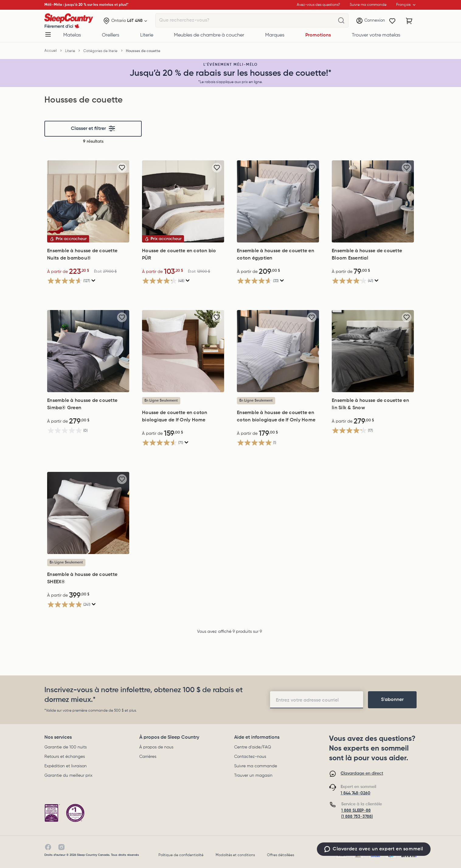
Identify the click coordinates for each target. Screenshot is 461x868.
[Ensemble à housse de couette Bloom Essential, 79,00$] (373, 201)
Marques (275, 35)
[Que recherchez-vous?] (341, 21)
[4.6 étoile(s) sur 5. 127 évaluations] (88, 281)
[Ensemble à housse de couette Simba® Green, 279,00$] (88, 351)
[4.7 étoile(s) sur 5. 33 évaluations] (278, 281)
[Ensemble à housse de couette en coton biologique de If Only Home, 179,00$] (278, 351)
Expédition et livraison (66, 766)
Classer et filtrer (93, 129)
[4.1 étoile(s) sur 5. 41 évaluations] (373, 281)
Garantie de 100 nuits (66, 747)
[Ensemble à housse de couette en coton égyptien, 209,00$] (278, 201)
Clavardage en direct (362, 773)
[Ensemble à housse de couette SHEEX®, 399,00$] (88, 513)
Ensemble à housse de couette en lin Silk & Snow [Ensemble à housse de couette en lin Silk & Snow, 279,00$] (370, 404)
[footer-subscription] (392, 700)
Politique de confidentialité (181, 855)
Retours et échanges (65, 757)
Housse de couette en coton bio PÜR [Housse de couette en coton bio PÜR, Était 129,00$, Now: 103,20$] (179, 255)
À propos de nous (156, 747)
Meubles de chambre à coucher (209, 35)
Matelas (72, 35)
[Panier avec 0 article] (409, 21)
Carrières (148, 757)
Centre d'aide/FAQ (253, 747)
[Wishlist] (392, 21)
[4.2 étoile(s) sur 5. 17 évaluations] (373, 430)
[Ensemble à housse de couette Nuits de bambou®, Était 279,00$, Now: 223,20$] (88, 201)
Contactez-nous (250, 757)
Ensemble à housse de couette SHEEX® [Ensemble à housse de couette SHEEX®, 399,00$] (82, 578)
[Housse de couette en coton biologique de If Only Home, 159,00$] (183, 351)
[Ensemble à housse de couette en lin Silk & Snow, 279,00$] (373, 351)
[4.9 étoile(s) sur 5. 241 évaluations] (88, 604)
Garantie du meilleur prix (68, 776)
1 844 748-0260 (355, 793)
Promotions (318, 35)
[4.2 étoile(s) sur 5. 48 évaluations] (183, 281)
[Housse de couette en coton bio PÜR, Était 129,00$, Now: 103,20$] (183, 201)
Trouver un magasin (253, 776)
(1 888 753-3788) (357, 817)
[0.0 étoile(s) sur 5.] (88, 430)
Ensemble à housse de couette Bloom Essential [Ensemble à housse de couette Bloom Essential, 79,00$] (367, 255)
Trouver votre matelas (376, 35)
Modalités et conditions (235, 855)
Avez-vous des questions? (318, 5)
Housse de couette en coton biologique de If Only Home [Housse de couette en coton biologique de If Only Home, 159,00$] (175, 417)
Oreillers (111, 35)
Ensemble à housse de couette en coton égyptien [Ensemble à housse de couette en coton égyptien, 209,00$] (276, 255)
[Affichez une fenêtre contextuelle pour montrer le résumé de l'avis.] (93, 281)
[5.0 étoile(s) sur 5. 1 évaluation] (278, 443)
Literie (147, 35)
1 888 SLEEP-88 (356, 810)
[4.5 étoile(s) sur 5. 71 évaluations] (183, 443)
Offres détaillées (281, 855)
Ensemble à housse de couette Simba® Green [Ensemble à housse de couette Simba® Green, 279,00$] (82, 404)
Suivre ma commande (256, 766)
